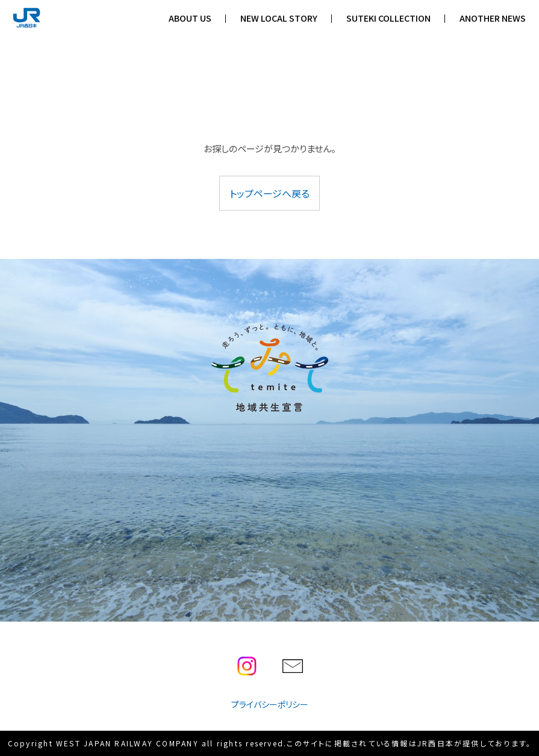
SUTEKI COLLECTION (388, 18)
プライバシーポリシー (270, 704)
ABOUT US (190, 18)
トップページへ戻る (269, 193)
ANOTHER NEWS (493, 18)
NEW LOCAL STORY (279, 18)
